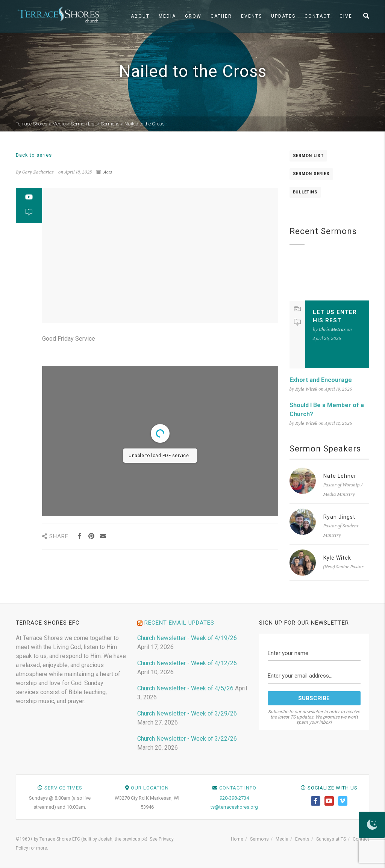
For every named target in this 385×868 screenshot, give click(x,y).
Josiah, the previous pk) (123, 839)
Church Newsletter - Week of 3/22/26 (187, 739)
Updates (283, 16)
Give (346, 16)
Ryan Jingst (339, 517)
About (140, 16)
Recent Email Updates (179, 623)
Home (237, 839)
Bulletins (305, 192)
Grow (193, 16)
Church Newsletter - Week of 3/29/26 (187, 713)
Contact (318, 16)
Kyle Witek (337, 558)
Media (167, 16)
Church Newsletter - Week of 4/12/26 (187, 663)
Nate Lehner (340, 476)
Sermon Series (311, 174)
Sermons (259, 839)
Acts (108, 172)
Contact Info (238, 788)
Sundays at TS (331, 839)
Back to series (34, 155)
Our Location (150, 788)
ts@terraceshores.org (234, 807)
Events (252, 16)
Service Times (63, 788)
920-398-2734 (234, 798)
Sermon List (308, 156)
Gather (221, 16)
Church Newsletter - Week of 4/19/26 (187, 638)
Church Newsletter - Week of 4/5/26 (185, 688)
